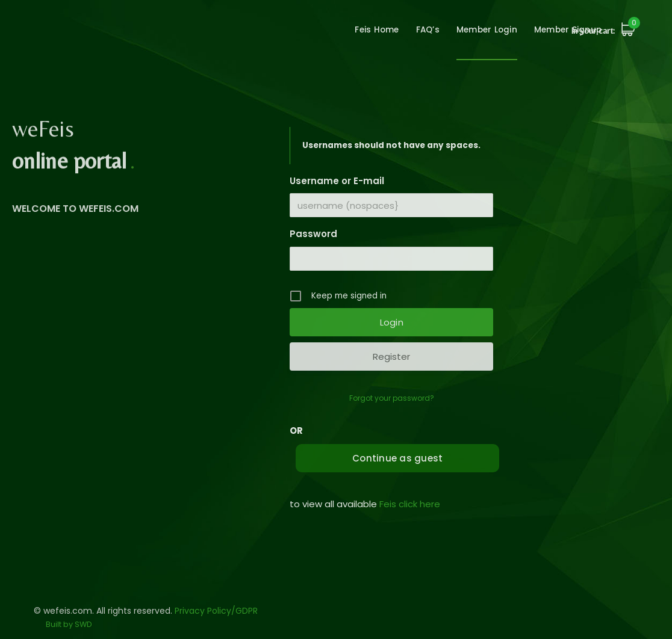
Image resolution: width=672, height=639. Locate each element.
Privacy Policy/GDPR (216, 611)
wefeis (70, 42)
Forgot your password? (392, 398)
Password (313, 234)
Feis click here (410, 504)
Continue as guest (397, 458)
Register (391, 357)
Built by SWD (69, 624)
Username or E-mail (337, 181)
